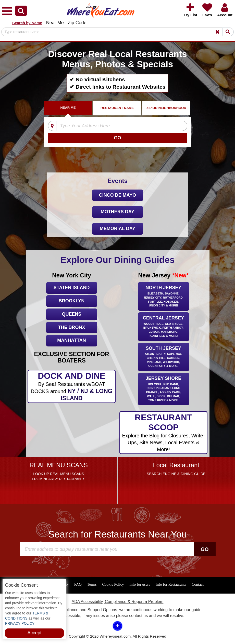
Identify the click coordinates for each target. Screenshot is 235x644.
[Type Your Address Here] (117, 126)
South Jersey (164, 357)
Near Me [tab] (68, 108)
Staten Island (72, 288)
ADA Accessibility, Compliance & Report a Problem (118, 602)
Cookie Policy (113, 584)
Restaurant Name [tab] (117, 108)
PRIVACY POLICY (20, 623)
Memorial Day (117, 229)
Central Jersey (164, 327)
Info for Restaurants (171, 584)
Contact (198, 584)
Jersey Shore (164, 389)
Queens (71, 314)
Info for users (140, 584)
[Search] (117, 32)
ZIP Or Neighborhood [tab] (166, 108)
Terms (92, 584)
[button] (21, 11)
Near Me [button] (55, 23)
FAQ (78, 584)
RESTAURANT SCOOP (163, 433)
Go (205, 549)
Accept (34, 633)
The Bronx (71, 327)
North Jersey (164, 297)
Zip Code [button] (77, 23)
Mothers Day (117, 212)
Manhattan (71, 340)
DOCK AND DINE (72, 387)
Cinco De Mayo (117, 195)
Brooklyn (72, 301)
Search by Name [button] (27, 23)
